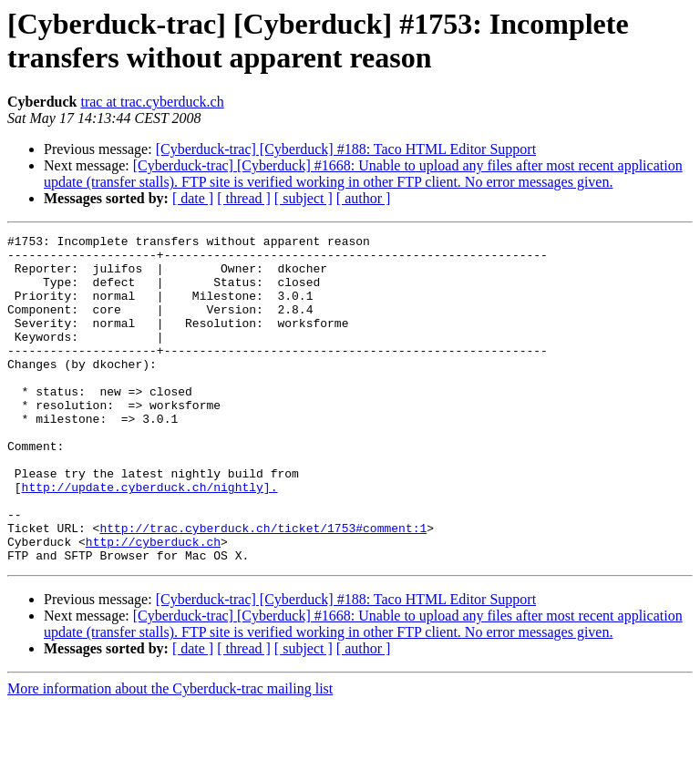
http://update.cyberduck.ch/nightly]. (150, 539)
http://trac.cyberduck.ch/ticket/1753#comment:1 (263, 588)
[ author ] (364, 198)
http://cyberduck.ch (153, 604)
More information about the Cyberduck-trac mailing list (170, 754)
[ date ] (193, 198)
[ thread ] (244, 198)
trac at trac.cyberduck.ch (152, 102)
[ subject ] (304, 198)
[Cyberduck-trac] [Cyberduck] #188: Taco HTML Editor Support (346, 149)
